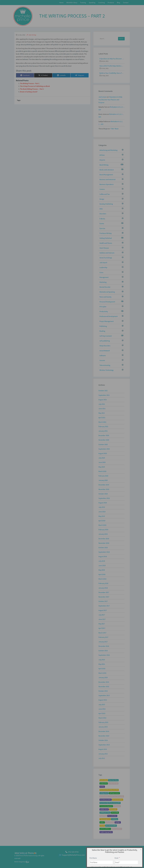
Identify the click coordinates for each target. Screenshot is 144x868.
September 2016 (104, 655)
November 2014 (104, 736)
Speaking (92, 3)
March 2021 (102, 422)
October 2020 (103, 444)
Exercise (102, 228)
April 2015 (102, 713)
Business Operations (107, 184)
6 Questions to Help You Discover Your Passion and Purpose (112, 59)
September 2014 (104, 745)
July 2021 (102, 404)
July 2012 (102, 758)
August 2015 (103, 700)
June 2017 (102, 619)
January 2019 (103, 534)
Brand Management (106, 175)
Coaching (101, 3)
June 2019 (102, 512)
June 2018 (102, 565)
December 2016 (104, 646)
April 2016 (102, 669)
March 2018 (102, 579)
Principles (103, 307)
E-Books (102, 219)
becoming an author (106, 800)
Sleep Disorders (105, 346)
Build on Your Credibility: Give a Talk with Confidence (112, 73)
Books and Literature (107, 170)
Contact (126, 3)
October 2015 (103, 691)
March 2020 (102, 471)
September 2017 (104, 606)
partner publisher (117, 829)
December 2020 (104, 435)
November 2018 (104, 543)
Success (102, 360)
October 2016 (103, 651)
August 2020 (103, 453)
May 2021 (102, 413)
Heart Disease (104, 248)
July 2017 (102, 615)
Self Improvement (106, 336)
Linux (101, 272)
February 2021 (103, 426)
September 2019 (104, 498)
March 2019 (102, 525)
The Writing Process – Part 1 (30, 83)
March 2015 (102, 718)
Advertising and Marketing (108, 150)
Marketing (103, 282)
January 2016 (103, 677)
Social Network (105, 351)
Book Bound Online (111, 826)
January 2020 (103, 480)
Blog (118, 3)
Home (61, 3)
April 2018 (102, 574)
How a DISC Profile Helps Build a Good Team (112, 66)
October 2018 (103, 548)
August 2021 (103, 400)
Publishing (103, 326)
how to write (113, 809)
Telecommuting (105, 365)
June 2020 (102, 462)
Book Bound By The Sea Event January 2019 (112, 796)
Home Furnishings (106, 258)
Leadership (103, 267)
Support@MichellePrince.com (73, 855)
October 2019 (103, 494)
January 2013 (103, 754)
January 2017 (103, 642)
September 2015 (104, 695)
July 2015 (102, 704)
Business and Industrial (107, 179)
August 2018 (103, 556)
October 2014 (103, 740)
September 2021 (104, 395)
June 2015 (102, 709)
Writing (102, 787)
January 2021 (103, 431)
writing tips (117, 806)
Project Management (107, 321)
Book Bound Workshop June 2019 (109, 790)
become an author (118, 800)
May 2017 (102, 624)
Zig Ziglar (118, 822)
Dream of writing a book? (29, 92)
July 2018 (102, 561)
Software (103, 355)
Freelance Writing (105, 233)
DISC (101, 209)
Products (111, 3)
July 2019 (102, 507)
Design (102, 199)
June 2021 (102, 409)
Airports (102, 160)
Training (83, 3)
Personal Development (107, 302)
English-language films (106, 832)
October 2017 (103, 601)
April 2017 (102, 628)
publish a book (104, 809)
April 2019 (102, 521)
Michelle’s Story (72, 3)
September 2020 (104, 449)
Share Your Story (113, 780)
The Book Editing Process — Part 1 (32, 89)
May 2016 (102, 664)
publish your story (105, 813)
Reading (102, 331)
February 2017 (103, 637)
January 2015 (103, 727)
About (117, 856)
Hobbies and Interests (107, 253)
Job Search (103, 263)
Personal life (115, 813)
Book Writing (32, 35)
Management (104, 277)
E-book (102, 826)
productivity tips (113, 783)
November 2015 (104, 687)
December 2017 (104, 592)
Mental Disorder (105, 287)
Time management (105, 819)
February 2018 (103, 583)
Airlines (102, 155)
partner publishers (105, 829)
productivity (104, 783)
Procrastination (112, 816)
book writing (104, 780)
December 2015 (104, 682)
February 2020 (103, 476)
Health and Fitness (106, 243)
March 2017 (102, 633)
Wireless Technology (107, 370)
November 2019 (104, 489)
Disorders (103, 214)
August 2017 (103, 610)
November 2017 (104, 597)
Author (102, 822)
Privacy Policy (125, 856)
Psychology (103, 816)
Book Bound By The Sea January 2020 (110, 803)
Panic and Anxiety (105, 297)
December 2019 (104, 485)
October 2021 (103, 391)
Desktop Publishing (106, 204)
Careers (102, 189)
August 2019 (103, 503)
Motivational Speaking (107, 292)
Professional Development (109, 316)
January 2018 (103, 588)
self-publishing (105, 341)
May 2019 (102, 516)
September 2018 (104, 552)
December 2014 (104, 731)
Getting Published (106, 238)
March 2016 (102, 673)
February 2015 (103, 722)
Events (102, 223)
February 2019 (103, 530)
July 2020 (102, 458)
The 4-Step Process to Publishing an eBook (35, 86)
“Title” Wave (114, 129)
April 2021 (102, 418)
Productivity (104, 311)
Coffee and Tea (105, 194)
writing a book (104, 793)
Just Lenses (103, 97)
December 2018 (104, 539)
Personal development (106, 806)
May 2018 (102, 570)
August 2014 (103, 749)
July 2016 (102, 660)
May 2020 (102, 467)
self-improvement (114, 793)
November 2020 (104, 440)
